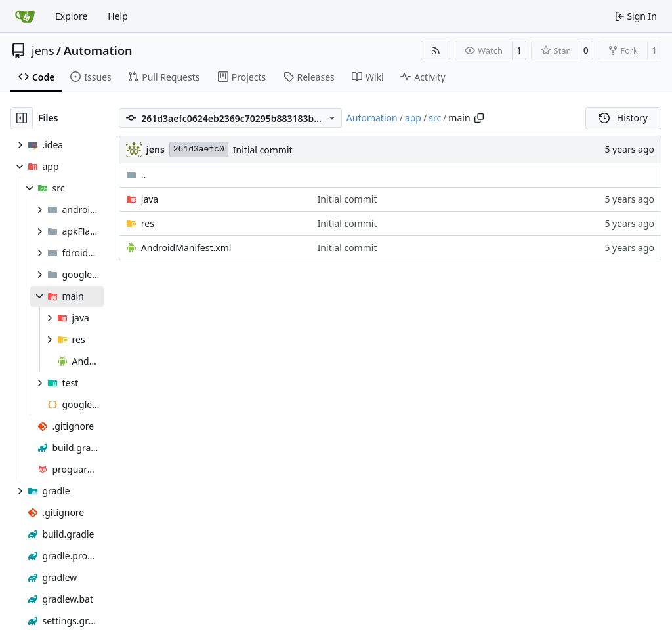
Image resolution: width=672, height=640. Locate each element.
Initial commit (263, 150)
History (623, 118)
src (435, 118)
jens (43, 50)
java (150, 199)
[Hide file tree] (22, 118)
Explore (71, 16)
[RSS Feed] (436, 50)
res (148, 223)
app (413, 118)
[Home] (25, 16)
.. (136, 175)
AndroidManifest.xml (186, 248)
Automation (98, 50)
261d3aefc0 (199, 149)
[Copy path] (479, 118)
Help (118, 16)
